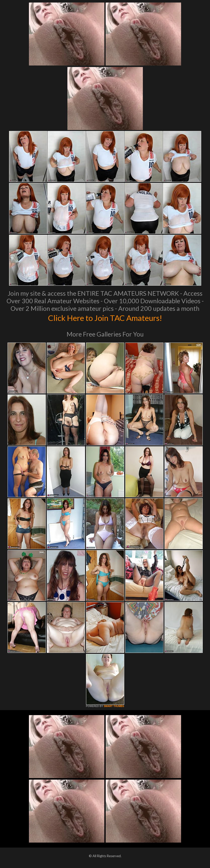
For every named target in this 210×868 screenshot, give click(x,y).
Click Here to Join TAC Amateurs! (105, 317)
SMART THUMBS (114, 706)
